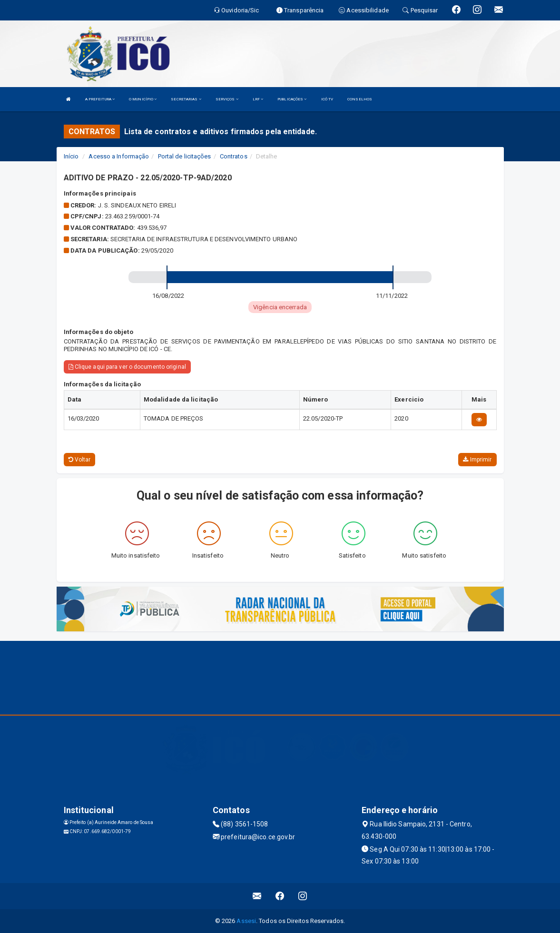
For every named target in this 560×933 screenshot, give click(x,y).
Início (71, 156)
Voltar (80, 460)
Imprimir (477, 460)
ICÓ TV (327, 99)
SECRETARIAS (186, 99)
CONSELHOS (360, 99)
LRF (258, 99)
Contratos (234, 156)
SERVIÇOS (227, 99)
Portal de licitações (185, 156)
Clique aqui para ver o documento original (127, 367)
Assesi (246, 921)
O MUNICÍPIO (143, 99)
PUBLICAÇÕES (292, 99)
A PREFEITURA (100, 99)
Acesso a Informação (119, 156)
